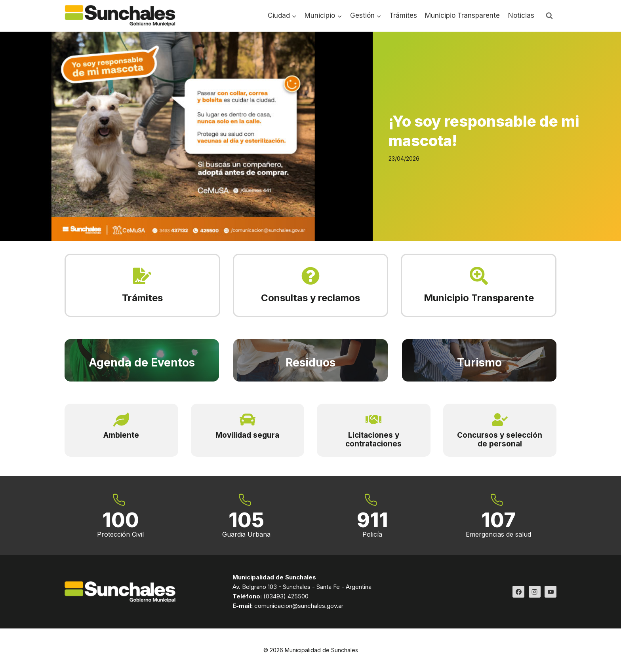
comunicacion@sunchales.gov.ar (299, 606)
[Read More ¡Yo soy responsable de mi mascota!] (186, 136)
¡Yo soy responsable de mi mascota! (484, 131)
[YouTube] (551, 592)
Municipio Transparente (462, 15)
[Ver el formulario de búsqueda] (549, 16)
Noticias (521, 15)
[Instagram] (535, 592)
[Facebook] (518, 592)
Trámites (403, 15)
